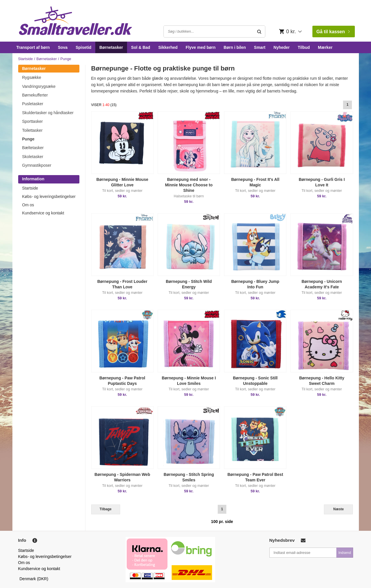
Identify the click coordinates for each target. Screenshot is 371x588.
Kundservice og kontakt (43, 213)
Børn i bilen (235, 47)
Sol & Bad (141, 47)
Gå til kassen (333, 32)
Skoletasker (33, 157)
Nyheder (281, 47)
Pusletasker (33, 104)
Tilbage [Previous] (106, 509)
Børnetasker (111, 47)
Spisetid (83, 47)
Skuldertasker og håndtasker (48, 113)
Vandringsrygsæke (39, 86)
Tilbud (304, 47)
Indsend (345, 553)
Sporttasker (33, 121)
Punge (28, 139)
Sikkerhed (168, 47)
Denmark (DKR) (34, 579)
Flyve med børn (201, 47)
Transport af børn (33, 47)
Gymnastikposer (37, 165)
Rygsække (32, 77)
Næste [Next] (338, 509)
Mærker (325, 47)
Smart (260, 47)
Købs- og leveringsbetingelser (49, 196)
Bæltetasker (33, 148)
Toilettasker (32, 130)
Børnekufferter (35, 95)
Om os (28, 205)
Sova (63, 47)
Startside (26, 59)
